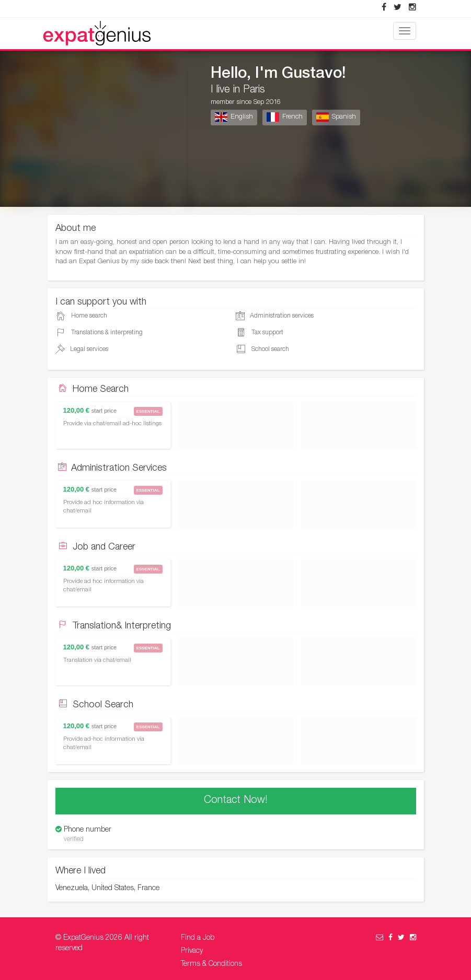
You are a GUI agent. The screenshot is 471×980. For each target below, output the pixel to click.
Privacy (192, 951)
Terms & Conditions (211, 964)
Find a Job (198, 938)
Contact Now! (236, 801)
